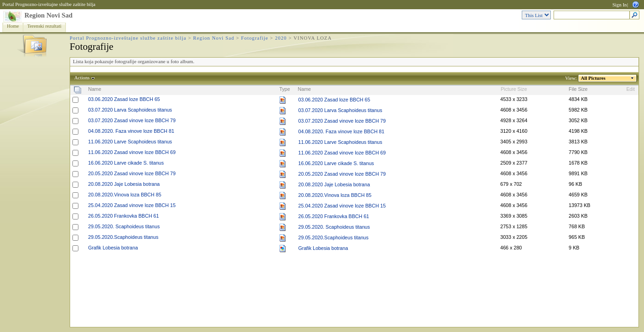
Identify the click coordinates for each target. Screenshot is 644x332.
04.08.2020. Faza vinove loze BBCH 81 (131, 131)
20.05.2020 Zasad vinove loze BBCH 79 (132, 173)
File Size (578, 89)
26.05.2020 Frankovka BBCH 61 (123, 216)
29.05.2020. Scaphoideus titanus (124, 226)
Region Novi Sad (48, 15)
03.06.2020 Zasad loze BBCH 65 (124, 99)
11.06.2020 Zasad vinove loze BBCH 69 (132, 152)
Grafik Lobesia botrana (113, 248)
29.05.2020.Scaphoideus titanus (123, 237)
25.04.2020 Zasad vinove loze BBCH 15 (132, 205)
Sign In (619, 5)
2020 (281, 38)
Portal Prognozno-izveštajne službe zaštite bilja (49, 4)
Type (284, 89)
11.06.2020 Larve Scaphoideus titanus (130, 142)
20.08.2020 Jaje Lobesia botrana (124, 184)
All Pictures (593, 78)
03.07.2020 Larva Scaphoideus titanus (130, 110)
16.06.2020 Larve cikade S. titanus (126, 163)
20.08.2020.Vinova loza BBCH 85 (125, 195)
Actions (82, 78)
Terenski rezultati (44, 26)
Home (13, 26)
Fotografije (255, 38)
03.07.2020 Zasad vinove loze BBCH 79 (132, 120)
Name (95, 89)
